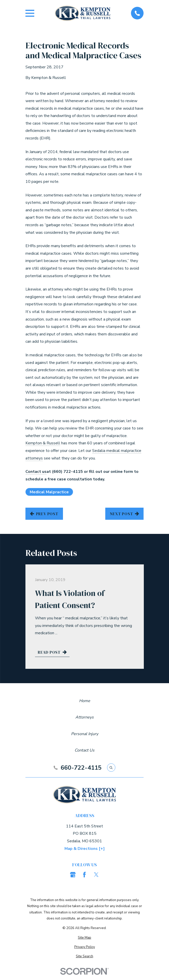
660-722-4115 (81, 768)
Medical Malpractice (49, 492)
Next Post (124, 514)
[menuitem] (85, 938)
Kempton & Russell (43, 443)
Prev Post (44, 514)
